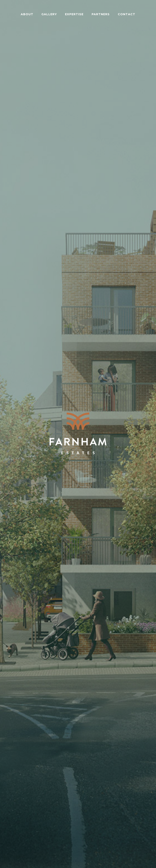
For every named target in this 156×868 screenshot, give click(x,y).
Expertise (74, 14)
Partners (101, 14)
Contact (127, 14)
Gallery (49, 14)
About (27, 14)
